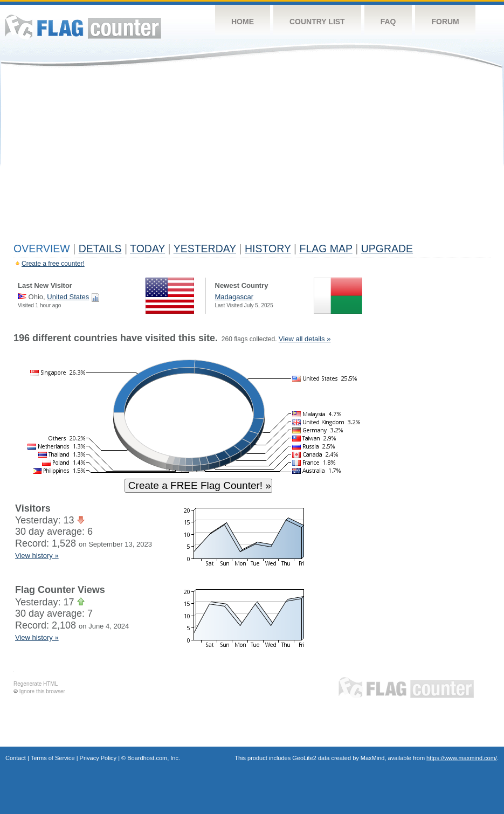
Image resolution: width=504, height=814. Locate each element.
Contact (16, 758)
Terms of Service (53, 758)
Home (243, 22)
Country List (317, 22)
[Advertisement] (252, 157)
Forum (445, 22)
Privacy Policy (98, 758)
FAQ (388, 22)
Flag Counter (83, 27)
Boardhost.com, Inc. (154, 758)
